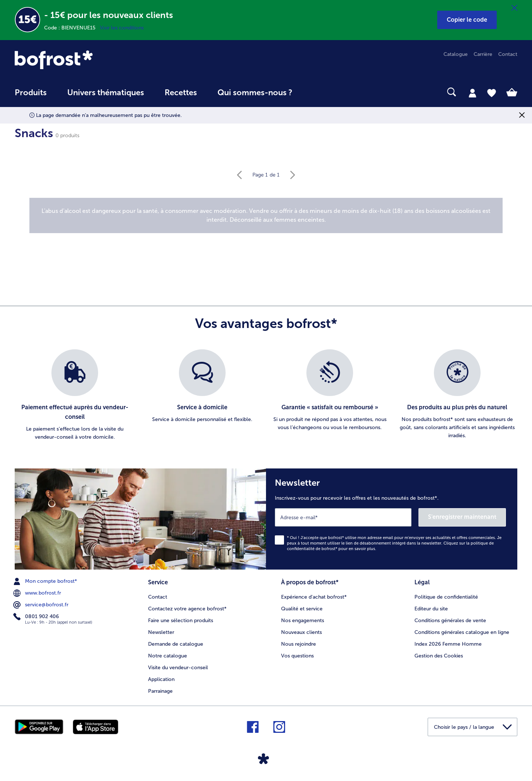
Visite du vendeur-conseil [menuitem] (178, 668)
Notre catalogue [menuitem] (168, 656)
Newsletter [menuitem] (161, 632)
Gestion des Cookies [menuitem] (439, 656)
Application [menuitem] (161, 679)
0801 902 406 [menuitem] (37, 617)
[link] (90, 60)
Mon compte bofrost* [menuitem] (46, 581)
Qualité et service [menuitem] (302, 609)
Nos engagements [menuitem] (303, 620)
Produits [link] (31, 93)
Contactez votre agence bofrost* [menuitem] (187, 609)
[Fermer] (514, 8)
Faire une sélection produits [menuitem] (181, 620)
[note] (266, 215)
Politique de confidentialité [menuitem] (446, 597)
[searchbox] (318, 92)
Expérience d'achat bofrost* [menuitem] (314, 597)
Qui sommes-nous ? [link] (255, 93)
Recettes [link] (181, 93)
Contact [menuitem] (508, 54)
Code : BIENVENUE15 (72, 28)
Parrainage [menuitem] (160, 691)
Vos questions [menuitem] (297, 656)
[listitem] (75, 395)
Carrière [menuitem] (483, 54)
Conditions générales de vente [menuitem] (450, 620)
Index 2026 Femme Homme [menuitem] (448, 644)
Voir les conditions (122, 28)
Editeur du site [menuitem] (431, 609)
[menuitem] (31, 96)
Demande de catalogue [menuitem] (176, 644)
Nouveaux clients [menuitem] (301, 632)
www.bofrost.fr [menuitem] (38, 593)
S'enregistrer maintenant (462, 517)
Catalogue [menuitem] (456, 54)
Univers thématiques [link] (106, 93)
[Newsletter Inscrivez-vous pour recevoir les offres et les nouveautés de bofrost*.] (392, 519)
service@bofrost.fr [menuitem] (42, 605)
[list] (266, 395)
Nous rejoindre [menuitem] (299, 644)
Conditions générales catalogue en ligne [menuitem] (462, 632)
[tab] (472, 93)
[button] (467, 20)
